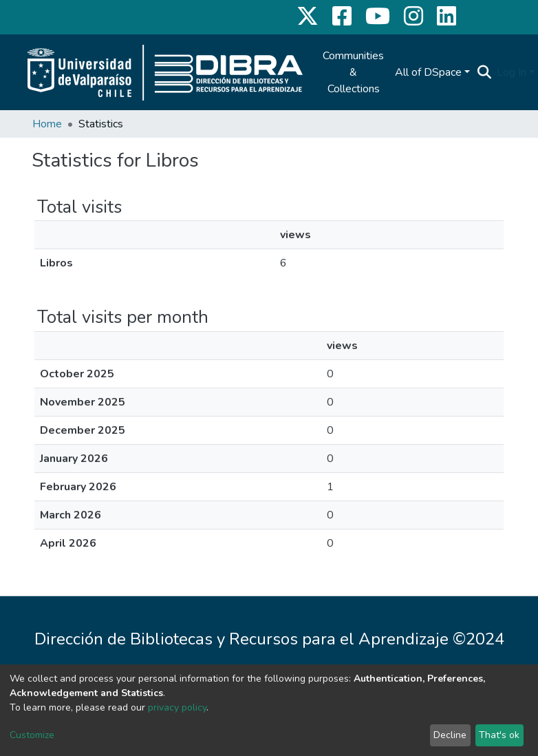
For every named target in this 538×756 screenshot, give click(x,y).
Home (47, 124)
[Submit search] (484, 72)
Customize (32, 735)
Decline (450, 735)
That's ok (499, 735)
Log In (512, 72)
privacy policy (177, 707)
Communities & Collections (353, 72)
